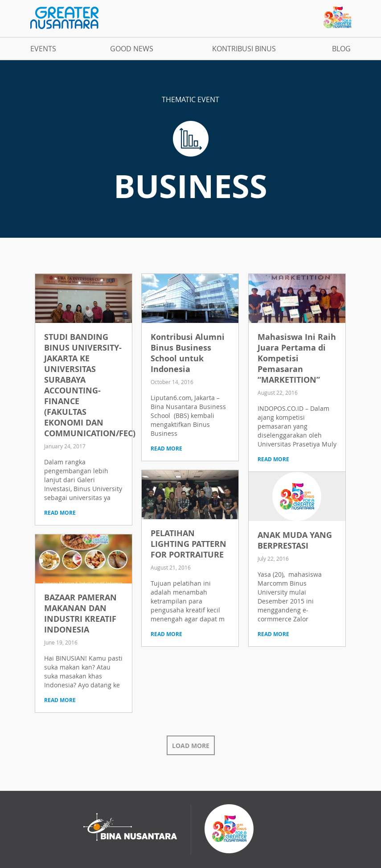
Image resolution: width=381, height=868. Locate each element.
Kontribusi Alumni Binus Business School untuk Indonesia (188, 353)
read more (60, 513)
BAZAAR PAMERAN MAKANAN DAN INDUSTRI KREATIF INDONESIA (80, 614)
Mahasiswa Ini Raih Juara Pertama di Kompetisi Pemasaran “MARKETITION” (297, 358)
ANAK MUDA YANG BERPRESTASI (295, 540)
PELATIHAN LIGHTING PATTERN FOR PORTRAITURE (188, 544)
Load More (191, 746)
